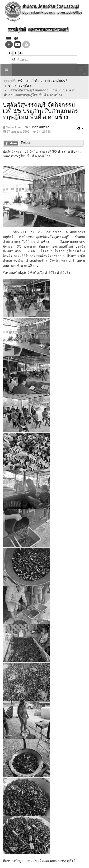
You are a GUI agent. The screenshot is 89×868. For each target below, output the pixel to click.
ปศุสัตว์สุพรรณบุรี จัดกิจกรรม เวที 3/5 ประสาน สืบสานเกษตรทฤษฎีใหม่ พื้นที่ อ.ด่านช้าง (40, 111)
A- (10, 53)
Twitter (26, 143)
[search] (44, 60)
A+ (21, 53)
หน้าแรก (24, 81)
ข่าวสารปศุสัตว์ (20, 85)
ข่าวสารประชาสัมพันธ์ (51, 81)
